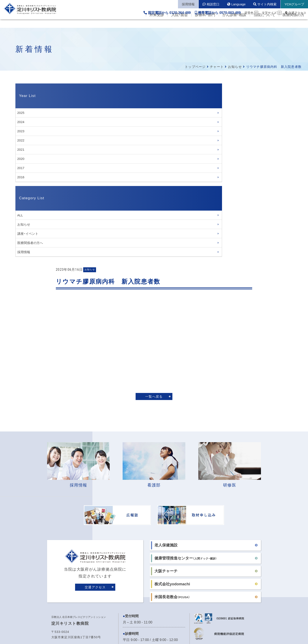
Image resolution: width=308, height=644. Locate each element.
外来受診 (157, 24)
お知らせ (235, 67)
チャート (217, 67)
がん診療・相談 (234, 24)
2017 (21, 168)
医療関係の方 (293, 24)
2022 (21, 140)
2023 (21, 131)
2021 (21, 149)
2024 (21, 122)
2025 (21, 113)
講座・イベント (28, 234)
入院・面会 (180, 24)
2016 (21, 177)
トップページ (195, 67)
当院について (264, 24)
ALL (20, 215)
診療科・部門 (205, 24)
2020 (21, 159)
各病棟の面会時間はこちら (143, 514)
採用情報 (24, 252)
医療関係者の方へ (30, 243)
